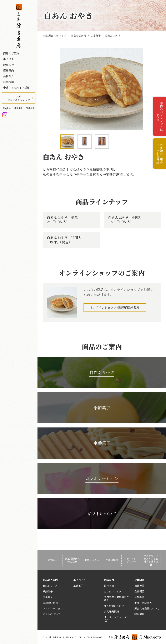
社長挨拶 (139, 586)
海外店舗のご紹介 (114, 606)
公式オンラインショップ (19, 98)
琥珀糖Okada (51, 603)
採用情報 (139, 614)
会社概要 (139, 591)
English (7, 108)
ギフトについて (51, 614)
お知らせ (9, 65)
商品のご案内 (11, 53)
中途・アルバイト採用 (16, 88)
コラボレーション (53, 608)
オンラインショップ (115, 618)
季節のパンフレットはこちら (160, 116)
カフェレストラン (114, 591)
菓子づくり (10, 59)
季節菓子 (48, 591)
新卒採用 (9, 82)
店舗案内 (9, 70)
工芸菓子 (78, 586)
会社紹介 (9, 76)
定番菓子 (48, 597)
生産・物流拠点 (143, 603)
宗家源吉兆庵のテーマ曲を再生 (160, 154)
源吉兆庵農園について (147, 608)
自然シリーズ (50, 586)
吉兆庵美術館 (111, 611)
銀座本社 (109, 586)
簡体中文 (19, 108)
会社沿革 (139, 597)
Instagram (5, 115)
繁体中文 (30, 108)
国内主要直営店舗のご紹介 (116, 598)
